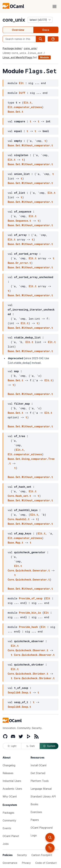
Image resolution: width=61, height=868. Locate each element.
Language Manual (41, 789)
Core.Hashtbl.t (19, 519)
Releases (8, 773)
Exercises (36, 812)
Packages (8, 813)
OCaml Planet (11, 836)
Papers (35, 820)
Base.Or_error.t (19, 263)
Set (35, 57)
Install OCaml (38, 765)
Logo (34, 835)
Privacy (26, 863)
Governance (10, 863)
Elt (21, 83)
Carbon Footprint (42, 855)
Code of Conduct (46, 863)
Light (12, 746)
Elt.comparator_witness (25, 107)
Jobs (6, 844)
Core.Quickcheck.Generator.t (29, 570)
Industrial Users (12, 781)
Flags (29, 57)
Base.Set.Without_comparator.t (30, 145)
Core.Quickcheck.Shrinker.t (28, 674)
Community (9, 820)
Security (22, 855)
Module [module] (44, 57)
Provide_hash (28, 627)
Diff (22, 93)
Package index (12, 48)
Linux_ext (9, 57)
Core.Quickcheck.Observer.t (28, 650)
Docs (46, 30)
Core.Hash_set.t (19, 496)
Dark (31, 746)
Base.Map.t (15, 542)
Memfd (20, 57)
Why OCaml (10, 796)
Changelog (9, 765)
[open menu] (54, 6)
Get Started (38, 773)
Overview (18, 30)
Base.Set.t (15, 112)
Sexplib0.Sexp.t (19, 692)
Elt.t (27, 102)
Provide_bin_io (30, 613)
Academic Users (12, 789)
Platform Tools (40, 781)
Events (7, 828)
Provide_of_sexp (31, 598)
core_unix (14, 20)
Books (34, 804)
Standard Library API (43, 796)
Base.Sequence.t (19, 221)
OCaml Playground (42, 828)
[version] (40, 20)
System (49, 746)
